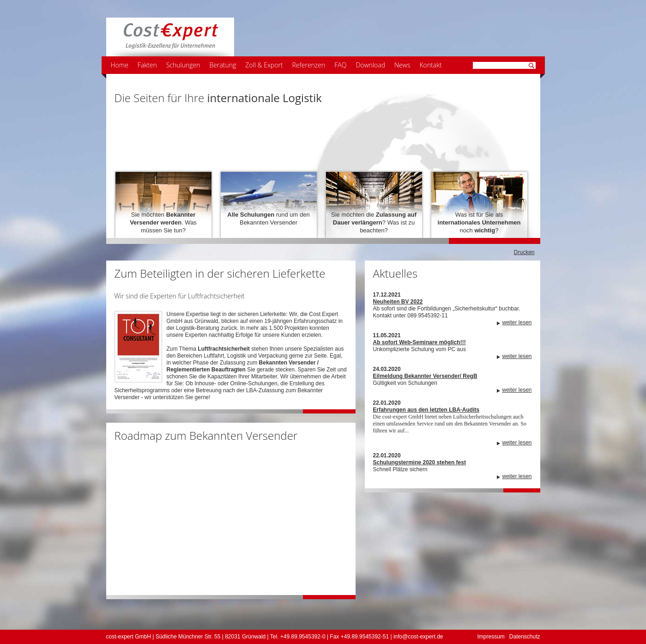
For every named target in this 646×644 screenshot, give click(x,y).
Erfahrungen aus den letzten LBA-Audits (426, 410)
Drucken (524, 252)
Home (120, 65)
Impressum (491, 637)
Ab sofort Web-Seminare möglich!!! (420, 342)
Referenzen (309, 65)
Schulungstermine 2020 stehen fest (420, 462)
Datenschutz (525, 637)
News (402, 65)
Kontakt (430, 65)
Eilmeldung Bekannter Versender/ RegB (425, 376)
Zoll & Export (264, 65)
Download (370, 65)
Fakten (147, 65)
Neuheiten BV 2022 (398, 302)
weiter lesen (517, 322)
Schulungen (183, 65)
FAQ (340, 65)
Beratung (223, 65)
